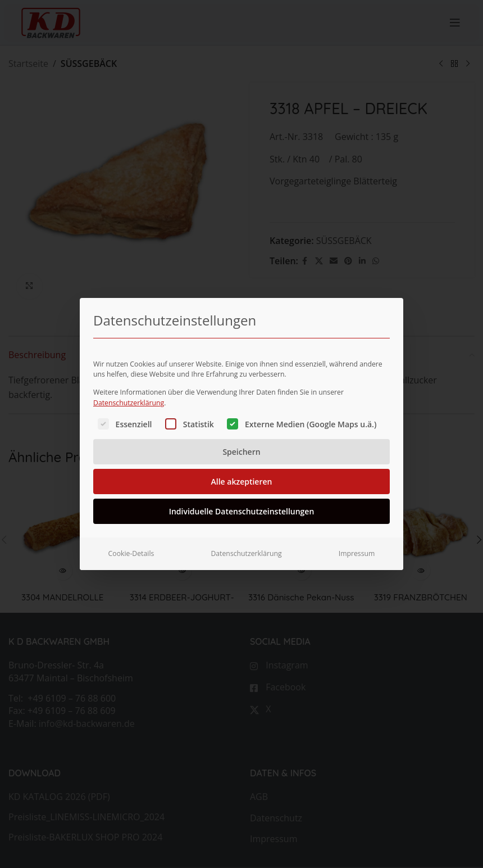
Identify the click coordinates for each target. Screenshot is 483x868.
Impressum (357, 539)
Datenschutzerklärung (129, 388)
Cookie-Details (131, 539)
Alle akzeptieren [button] (242, 467)
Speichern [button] (241, 438)
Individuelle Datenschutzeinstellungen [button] (242, 497)
